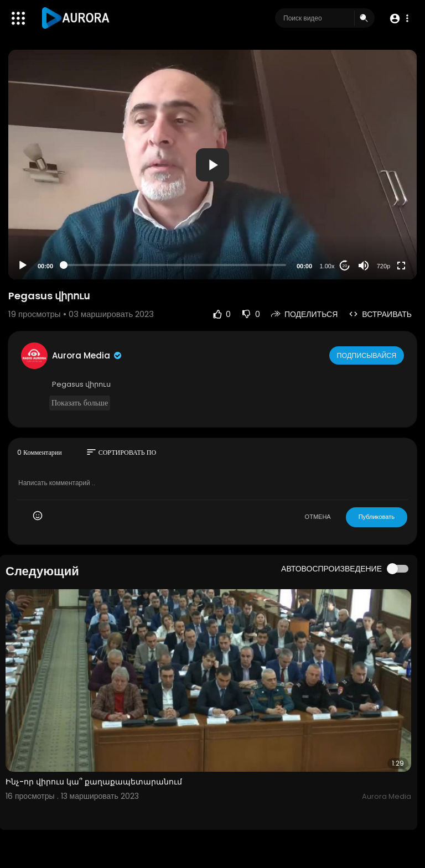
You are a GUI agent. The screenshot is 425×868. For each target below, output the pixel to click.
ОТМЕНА (318, 517)
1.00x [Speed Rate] (327, 266)
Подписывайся (368, 355)
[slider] (175, 265)
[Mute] (364, 266)
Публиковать (377, 517)
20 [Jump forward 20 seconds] (345, 266)
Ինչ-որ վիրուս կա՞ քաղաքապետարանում (94, 782)
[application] (212, 165)
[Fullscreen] (401, 266)
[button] (399, 19)
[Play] (23, 266)
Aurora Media (87, 355)
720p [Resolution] (383, 266)
